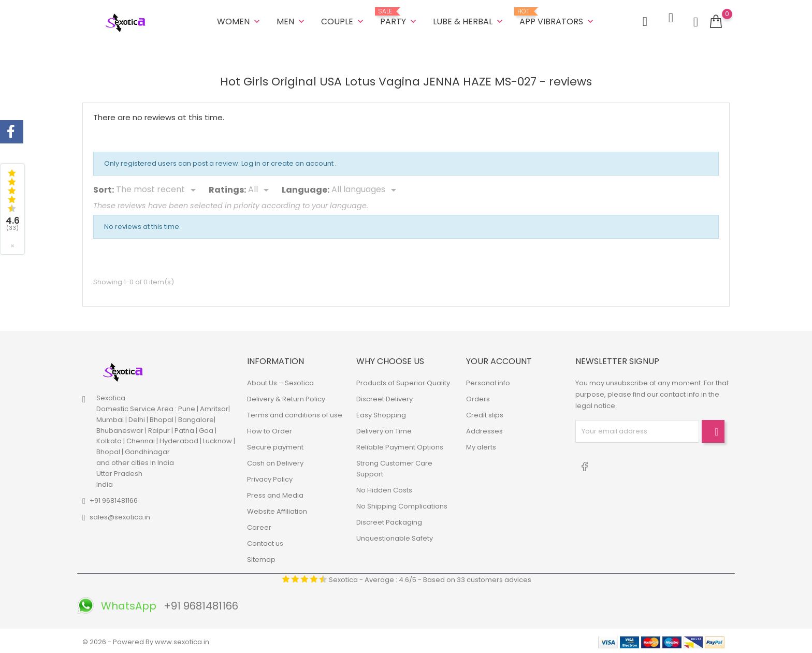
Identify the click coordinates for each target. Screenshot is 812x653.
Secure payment (275, 445)
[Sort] (158, 188)
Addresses (484, 429)
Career (259, 525)
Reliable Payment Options (400, 445)
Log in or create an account (288, 162)
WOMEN (240, 20)
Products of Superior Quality (403, 381)
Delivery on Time (384, 429)
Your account (499, 360)
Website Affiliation (277, 509)
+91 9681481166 (114, 499)
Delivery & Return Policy (286, 397)
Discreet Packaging (389, 520)
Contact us (265, 541)
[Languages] (366, 188)
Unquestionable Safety (395, 536)
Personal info (488, 381)
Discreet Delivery (385, 397)
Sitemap (261, 557)
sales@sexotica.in (120, 516)
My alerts (481, 445)
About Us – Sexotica (280, 381)
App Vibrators (557, 17)
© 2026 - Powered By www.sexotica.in (146, 640)
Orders (478, 397)
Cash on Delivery (275, 461)
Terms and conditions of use (295, 413)
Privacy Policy (270, 477)
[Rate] (260, 188)
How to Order (270, 429)
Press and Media (275, 493)
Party (399, 17)
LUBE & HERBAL (469, 20)
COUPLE (343, 20)
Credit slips (485, 413)
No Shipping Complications (402, 504)
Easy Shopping (381, 413)
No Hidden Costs (384, 488)
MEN (292, 20)
